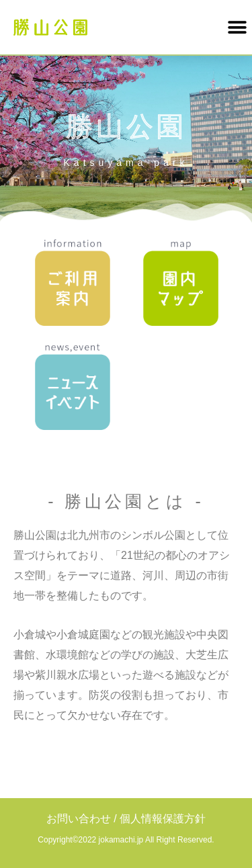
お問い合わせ (79, 819)
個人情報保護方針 (163, 819)
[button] (237, 27)
